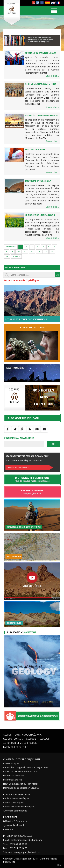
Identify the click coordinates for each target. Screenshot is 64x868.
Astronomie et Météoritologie (20, 743)
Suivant (16, 257)
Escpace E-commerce (18, 467)
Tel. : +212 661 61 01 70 (15, 844)
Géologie (31, 739)
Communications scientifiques (19, 807)
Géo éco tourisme (13, 739)
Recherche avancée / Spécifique (21, 280)
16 (7, 257)
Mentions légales (48, 859)
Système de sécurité (14, 825)
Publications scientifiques (16, 798)
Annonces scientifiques (15, 811)
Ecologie (45, 739)
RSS (59, 865)
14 (46, 252)
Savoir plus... (52, 76)
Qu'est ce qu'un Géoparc (28, 735)
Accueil (7, 735)
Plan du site (9, 862)
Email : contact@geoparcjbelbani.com (23, 840)
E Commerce (10, 817)
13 (39, 252)
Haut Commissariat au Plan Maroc (21, 784)
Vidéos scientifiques (13, 802)
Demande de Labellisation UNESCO (21, 788)
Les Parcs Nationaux (14, 776)
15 (52, 252)
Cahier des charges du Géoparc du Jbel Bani (26, 767)
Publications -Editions (17, 794)
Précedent (11, 247)
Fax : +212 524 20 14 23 (15, 848)
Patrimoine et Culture (15, 747)
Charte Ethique (11, 763)
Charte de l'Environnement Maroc (21, 771)
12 (32, 252)
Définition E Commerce (15, 821)
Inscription (9, 829)
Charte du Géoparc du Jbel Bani (22, 759)
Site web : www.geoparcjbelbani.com (22, 852)
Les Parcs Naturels (13, 780)
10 (18, 252)
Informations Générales (18, 836)
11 (25, 252)
